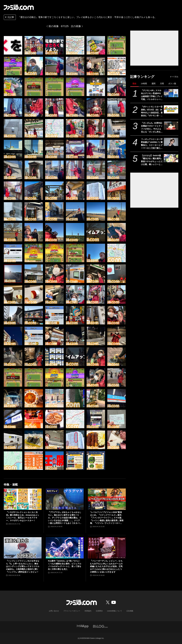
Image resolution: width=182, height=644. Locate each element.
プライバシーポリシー (72, 611)
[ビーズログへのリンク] (100, 626)
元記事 (9, 17)
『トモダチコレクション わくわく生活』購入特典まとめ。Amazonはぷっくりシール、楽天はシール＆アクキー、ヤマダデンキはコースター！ (23, 516)
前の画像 (54, 26)
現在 (134, 84)
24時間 (144, 84)
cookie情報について (115, 611)
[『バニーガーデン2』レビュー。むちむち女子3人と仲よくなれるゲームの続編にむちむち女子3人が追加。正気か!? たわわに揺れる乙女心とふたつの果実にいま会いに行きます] (107, 548)
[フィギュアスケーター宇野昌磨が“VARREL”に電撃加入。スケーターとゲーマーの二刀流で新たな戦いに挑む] (171, 142)
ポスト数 (172, 84)
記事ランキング (142, 77)
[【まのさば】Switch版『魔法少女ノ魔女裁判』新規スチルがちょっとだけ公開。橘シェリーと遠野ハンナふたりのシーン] (171, 158)
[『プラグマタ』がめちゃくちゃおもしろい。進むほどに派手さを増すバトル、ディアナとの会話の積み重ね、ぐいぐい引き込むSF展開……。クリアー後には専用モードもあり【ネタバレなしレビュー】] (65, 499)
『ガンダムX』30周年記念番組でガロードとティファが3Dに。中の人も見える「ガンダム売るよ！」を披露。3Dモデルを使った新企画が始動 (152, 128)
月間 (162, 84)
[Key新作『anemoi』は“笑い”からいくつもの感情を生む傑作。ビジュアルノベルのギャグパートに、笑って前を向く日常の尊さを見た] (65, 548)
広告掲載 (130, 611)
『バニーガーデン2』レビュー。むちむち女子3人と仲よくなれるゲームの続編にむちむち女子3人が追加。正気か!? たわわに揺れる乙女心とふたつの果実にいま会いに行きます (106, 566)
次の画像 (76, 26)
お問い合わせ (54, 611)
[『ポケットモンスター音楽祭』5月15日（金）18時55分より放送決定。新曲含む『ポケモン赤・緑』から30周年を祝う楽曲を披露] (171, 109)
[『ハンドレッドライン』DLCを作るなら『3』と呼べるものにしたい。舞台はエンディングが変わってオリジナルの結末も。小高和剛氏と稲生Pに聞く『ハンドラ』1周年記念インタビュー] (23, 548)
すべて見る (174, 77)
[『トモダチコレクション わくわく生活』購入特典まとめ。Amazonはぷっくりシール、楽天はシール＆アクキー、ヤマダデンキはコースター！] (23, 499)
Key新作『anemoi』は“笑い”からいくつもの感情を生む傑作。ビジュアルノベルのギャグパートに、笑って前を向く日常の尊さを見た (65, 565)
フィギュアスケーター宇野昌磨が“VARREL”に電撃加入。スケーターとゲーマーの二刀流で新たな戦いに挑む (152, 144)
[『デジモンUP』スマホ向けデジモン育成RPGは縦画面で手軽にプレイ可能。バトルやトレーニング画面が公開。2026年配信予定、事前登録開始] (171, 93)
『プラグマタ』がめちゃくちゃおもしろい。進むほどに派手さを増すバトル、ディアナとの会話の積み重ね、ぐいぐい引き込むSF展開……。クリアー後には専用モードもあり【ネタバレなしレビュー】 (65, 518)
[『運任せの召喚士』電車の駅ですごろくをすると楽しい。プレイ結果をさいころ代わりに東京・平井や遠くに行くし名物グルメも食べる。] (13, 45)
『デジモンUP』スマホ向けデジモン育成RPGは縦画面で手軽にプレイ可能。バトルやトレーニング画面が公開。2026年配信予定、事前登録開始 (152, 95)
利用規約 (88, 611)
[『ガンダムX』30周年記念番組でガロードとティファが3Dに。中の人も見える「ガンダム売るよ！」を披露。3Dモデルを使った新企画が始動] (171, 126)
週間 (153, 84)
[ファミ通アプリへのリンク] (83, 626)
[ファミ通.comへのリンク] (19, 7)
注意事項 (99, 611)
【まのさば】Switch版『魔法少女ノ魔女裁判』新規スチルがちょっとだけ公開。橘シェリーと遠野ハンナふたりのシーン (152, 160)
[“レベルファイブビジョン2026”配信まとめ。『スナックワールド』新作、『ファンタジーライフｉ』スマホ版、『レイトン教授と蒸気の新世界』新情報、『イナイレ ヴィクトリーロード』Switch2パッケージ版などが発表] (107, 499)
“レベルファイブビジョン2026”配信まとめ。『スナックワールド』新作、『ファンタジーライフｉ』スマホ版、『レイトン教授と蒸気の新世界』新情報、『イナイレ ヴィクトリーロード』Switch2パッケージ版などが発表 (107, 518)
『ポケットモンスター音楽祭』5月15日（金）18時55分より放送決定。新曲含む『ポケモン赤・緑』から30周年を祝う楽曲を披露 (152, 111)
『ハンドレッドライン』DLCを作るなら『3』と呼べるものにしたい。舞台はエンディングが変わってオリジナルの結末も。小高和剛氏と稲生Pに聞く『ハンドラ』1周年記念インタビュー (23, 566)
